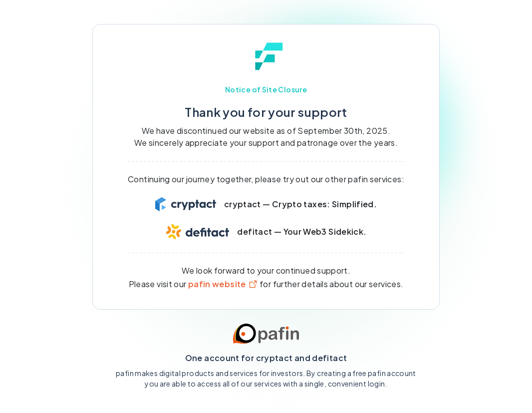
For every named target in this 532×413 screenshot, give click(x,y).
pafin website (223, 284)
